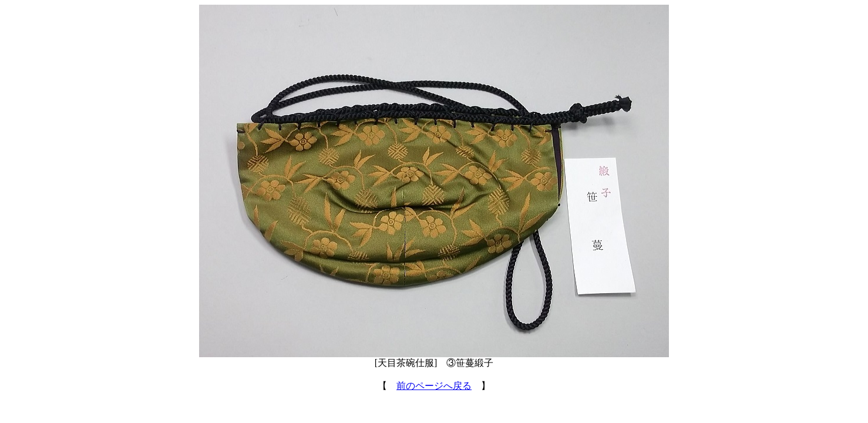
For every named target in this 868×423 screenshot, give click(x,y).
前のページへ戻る (434, 386)
